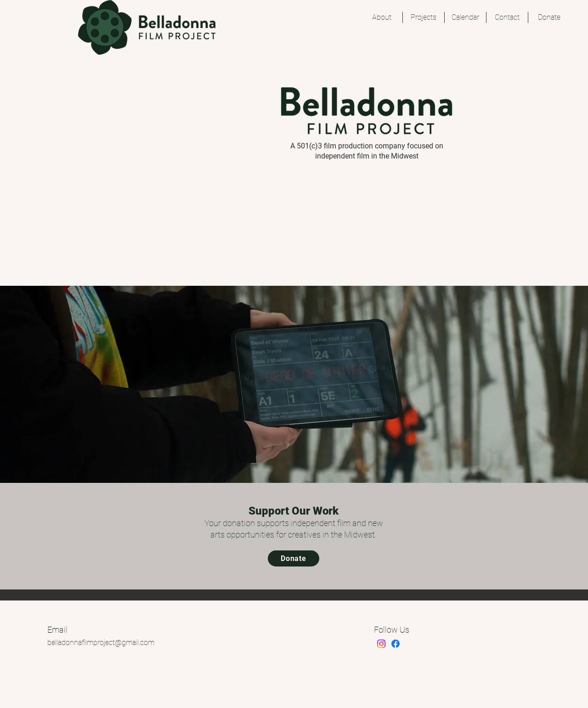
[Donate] (294, 558)
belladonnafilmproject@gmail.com (101, 643)
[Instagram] (381, 644)
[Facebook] (396, 644)
